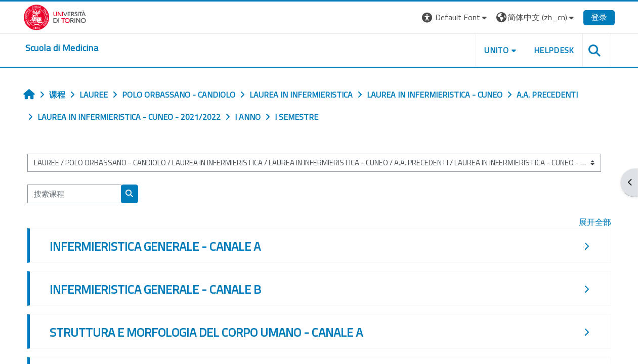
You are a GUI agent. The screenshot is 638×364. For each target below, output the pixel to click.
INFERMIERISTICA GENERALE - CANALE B (155, 289)
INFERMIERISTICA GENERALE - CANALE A (155, 246)
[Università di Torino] (55, 16)
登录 (599, 17)
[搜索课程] (74, 194)
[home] (62, 48)
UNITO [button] (496, 50)
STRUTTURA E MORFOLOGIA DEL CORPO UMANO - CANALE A (206, 332)
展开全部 (595, 222)
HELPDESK (554, 50)
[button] (456, 17)
